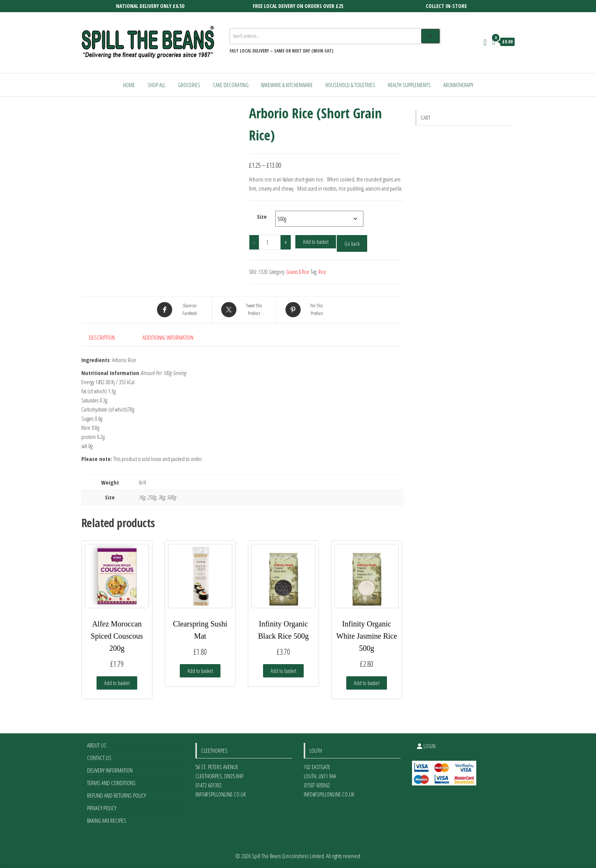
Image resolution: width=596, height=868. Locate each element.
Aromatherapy (458, 85)
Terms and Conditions (111, 783)
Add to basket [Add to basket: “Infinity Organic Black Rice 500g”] (283, 671)
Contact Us (99, 758)
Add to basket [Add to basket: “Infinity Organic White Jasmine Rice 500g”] (367, 683)
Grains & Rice (298, 272)
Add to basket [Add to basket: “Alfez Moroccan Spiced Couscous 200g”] (117, 683)
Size (262, 216)
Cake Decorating (231, 85)
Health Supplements (409, 85)
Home (129, 85)
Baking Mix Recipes (107, 820)
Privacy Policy (102, 808)
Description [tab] (102, 337)
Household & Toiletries (350, 85)
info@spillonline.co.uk (221, 794)
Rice (322, 272)
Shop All (156, 85)
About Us (97, 745)
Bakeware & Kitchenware (287, 85)
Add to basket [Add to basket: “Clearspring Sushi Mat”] (200, 671)
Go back (352, 243)
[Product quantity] (270, 242)
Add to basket (316, 242)
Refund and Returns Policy (117, 795)
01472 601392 (208, 785)
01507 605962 (317, 785)
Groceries (189, 85)
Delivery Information (110, 770)
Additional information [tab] (168, 337)
